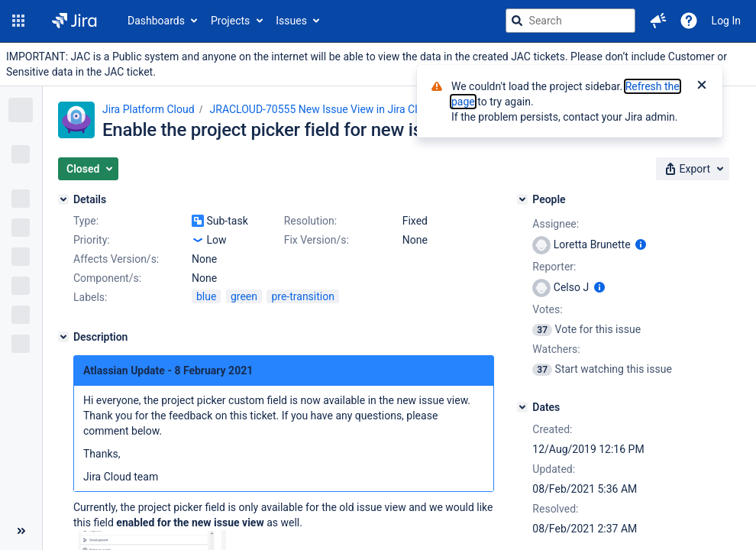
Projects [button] (230, 21)
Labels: (90, 297)
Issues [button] (291, 21)
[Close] (702, 86)
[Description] (63, 337)
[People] (522, 199)
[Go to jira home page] (74, 21)
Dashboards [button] (156, 21)
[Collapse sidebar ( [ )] (21, 531)
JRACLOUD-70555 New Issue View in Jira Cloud (323, 109)
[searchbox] (570, 21)
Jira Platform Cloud (149, 109)
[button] (18, 21)
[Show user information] (641, 244)
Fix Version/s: (317, 240)
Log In (726, 21)
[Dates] (522, 407)
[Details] (63, 199)
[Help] (689, 21)
